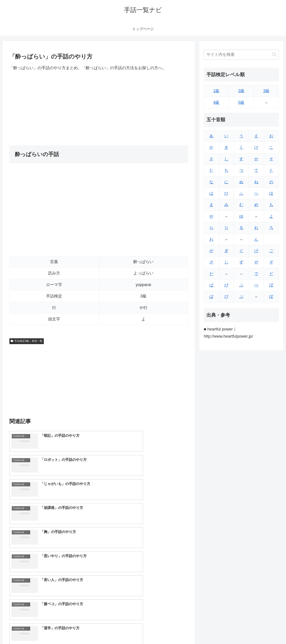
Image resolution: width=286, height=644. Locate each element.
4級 (216, 102)
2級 (241, 91)
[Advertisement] (99, 108)
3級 (266, 91)
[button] (274, 55)
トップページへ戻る (229, 630)
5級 (241, 102)
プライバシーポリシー (263, 630)
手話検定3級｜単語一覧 (27, 341)
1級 (216, 91)
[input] (241, 55)
